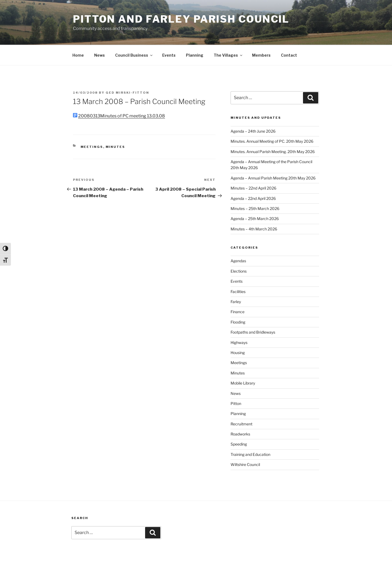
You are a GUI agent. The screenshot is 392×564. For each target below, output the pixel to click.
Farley (236, 302)
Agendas (238, 261)
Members (261, 55)
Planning (195, 55)
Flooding (238, 322)
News (99, 55)
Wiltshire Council (245, 464)
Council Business (134, 55)
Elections (239, 271)
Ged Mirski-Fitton (127, 93)
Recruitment (241, 424)
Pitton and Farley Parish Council (181, 19)
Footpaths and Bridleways (253, 332)
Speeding (239, 444)
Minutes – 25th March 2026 (255, 208)
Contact (289, 55)
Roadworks (240, 434)
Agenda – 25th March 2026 (255, 219)
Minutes (115, 147)
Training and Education (250, 454)
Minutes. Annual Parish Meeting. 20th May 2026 (273, 152)
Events (169, 55)
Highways (239, 342)
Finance (238, 312)
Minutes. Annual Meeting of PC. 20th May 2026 (272, 141)
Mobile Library (243, 383)
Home (78, 55)
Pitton (236, 403)
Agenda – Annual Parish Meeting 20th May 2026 (273, 178)
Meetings (92, 147)
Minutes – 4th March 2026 (254, 229)
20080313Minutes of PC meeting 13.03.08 (122, 116)
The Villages (228, 55)
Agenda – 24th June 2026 (253, 131)
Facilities (238, 292)
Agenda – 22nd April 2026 (253, 198)
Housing (238, 353)
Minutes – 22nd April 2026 (253, 188)
